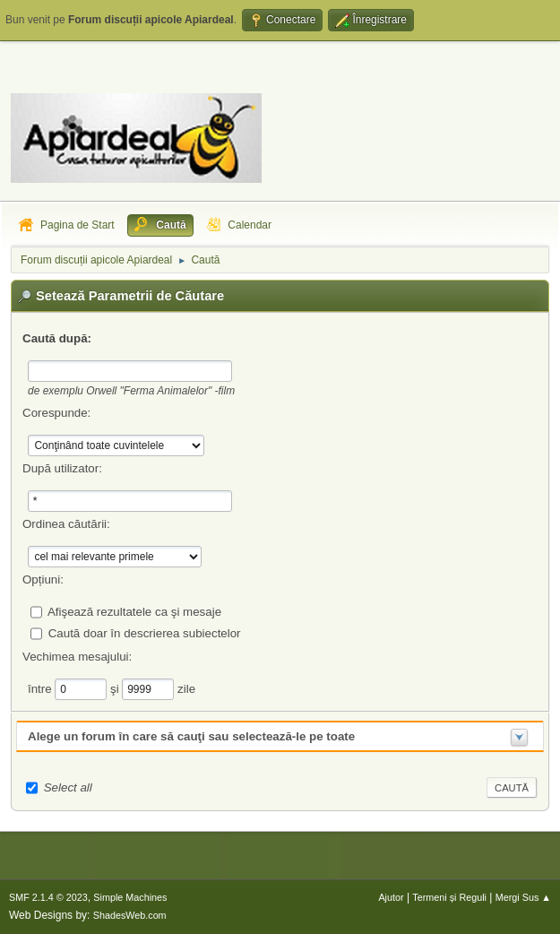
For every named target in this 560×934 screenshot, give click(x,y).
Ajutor (391, 897)
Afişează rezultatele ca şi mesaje (134, 611)
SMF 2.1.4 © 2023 (48, 897)
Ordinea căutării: (66, 524)
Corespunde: (56, 413)
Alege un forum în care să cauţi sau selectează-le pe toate (191, 736)
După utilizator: (62, 468)
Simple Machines (130, 897)
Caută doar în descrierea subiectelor (145, 632)
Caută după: (57, 338)
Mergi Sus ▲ (523, 897)
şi (116, 688)
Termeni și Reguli (449, 897)
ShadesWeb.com (130, 915)
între (41, 688)
